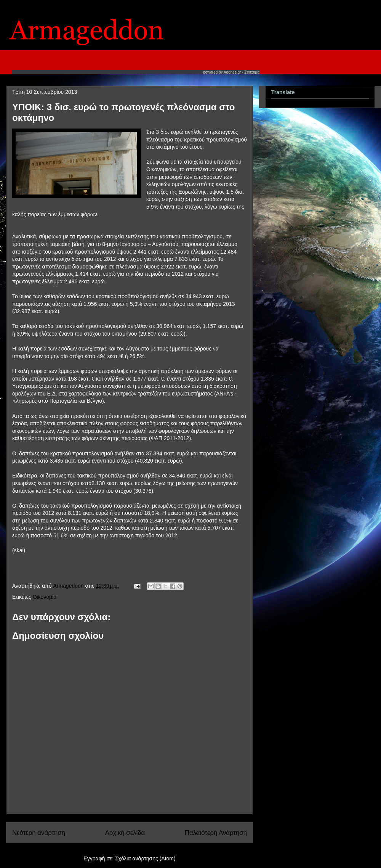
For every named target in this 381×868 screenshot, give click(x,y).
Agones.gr (232, 72)
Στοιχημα (252, 72)
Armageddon (69, 586)
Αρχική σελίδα (125, 833)
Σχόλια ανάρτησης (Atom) (145, 858)
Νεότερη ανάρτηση (39, 833)
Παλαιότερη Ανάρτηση (216, 833)
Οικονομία (45, 597)
